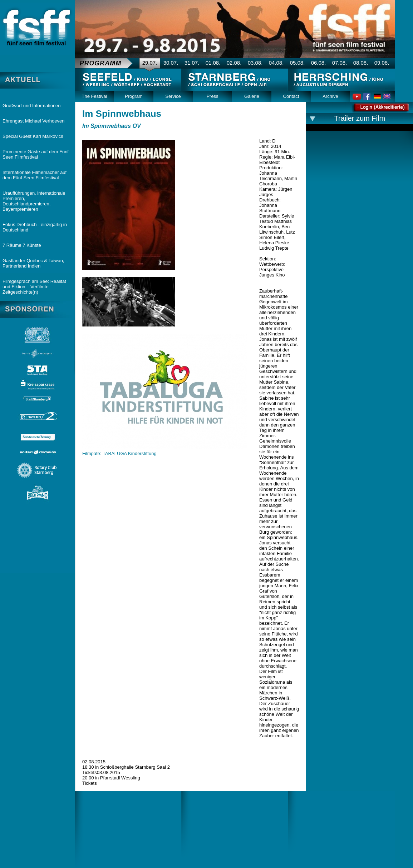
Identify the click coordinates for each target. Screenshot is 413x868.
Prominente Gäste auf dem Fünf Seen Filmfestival (36, 154)
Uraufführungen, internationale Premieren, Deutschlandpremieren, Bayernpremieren (34, 201)
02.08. (234, 63)
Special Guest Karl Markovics (33, 136)
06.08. (319, 63)
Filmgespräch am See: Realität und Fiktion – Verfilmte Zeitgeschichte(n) (34, 287)
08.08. (361, 63)
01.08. (213, 63)
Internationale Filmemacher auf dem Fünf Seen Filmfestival (35, 175)
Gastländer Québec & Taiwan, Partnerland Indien (33, 263)
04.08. (276, 63)
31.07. (192, 63)
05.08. (298, 63)
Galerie (252, 96)
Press (212, 96)
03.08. (255, 63)
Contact (291, 96)
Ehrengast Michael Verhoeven (33, 121)
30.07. (171, 63)
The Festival (95, 96)
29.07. (150, 63)
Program (134, 96)
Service (173, 96)
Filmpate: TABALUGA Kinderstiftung (119, 453)
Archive (330, 96)
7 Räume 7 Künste (22, 245)
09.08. (382, 63)
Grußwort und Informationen (32, 106)
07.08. (340, 63)
